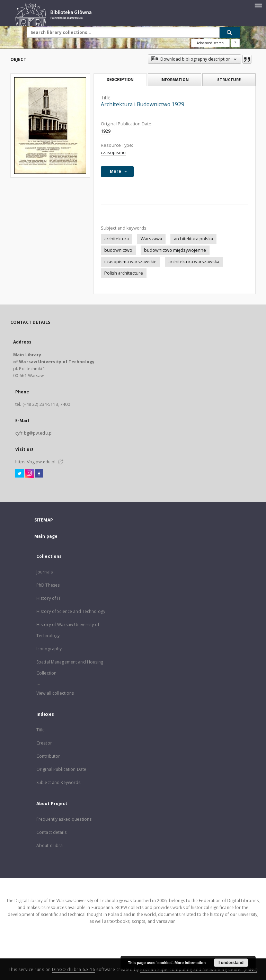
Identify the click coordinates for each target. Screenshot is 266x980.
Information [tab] (175, 79)
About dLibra (50, 845)
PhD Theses (48, 585)
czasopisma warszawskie (130, 262)
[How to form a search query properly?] (235, 43)
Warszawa (151, 239)
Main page (46, 536)
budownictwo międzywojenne (175, 250)
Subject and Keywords (58, 782)
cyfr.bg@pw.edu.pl (34, 433)
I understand (231, 963)
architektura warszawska (194, 262)
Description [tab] (120, 80)
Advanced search (210, 43)
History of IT (49, 598)
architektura (117, 239)
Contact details (51, 832)
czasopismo (113, 153)
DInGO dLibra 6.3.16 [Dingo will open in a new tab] (74, 969)
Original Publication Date (61, 769)
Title (41, 730)
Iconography (49, 649)
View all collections (55, 693)
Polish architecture (124, 273)
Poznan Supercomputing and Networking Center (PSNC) (199, 969)
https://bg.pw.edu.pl (35, 462)
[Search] (230, 32)
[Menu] (258, 6)
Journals (45, 572)
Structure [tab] (229, 79)
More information (190, 963)
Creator (44, 743)
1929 (106, 131)
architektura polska (193, 239)
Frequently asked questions (64, 819)
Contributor (48, 756)
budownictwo (118, 250)
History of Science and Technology (71, 611)
